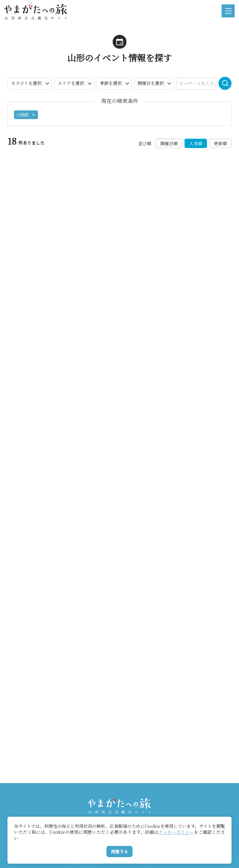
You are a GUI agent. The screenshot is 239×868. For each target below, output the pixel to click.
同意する (119, 852)
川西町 (26, 115)
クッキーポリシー (176, 832)
